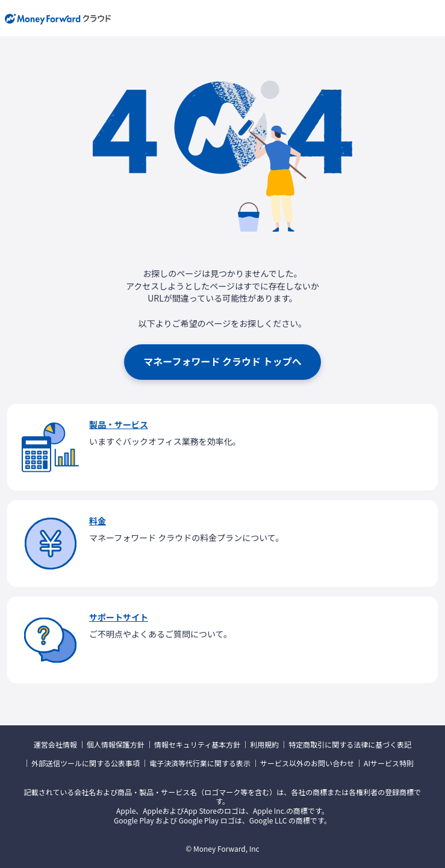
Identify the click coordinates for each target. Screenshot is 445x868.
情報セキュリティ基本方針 (197, 745)
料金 (98, 521)
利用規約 (264, 745)
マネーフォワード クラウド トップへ (222, 361)
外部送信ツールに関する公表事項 (86, 763)
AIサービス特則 (389, 763)
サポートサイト (119, 617)
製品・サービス (119, 424)
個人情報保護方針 (116, 745)
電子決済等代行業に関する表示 (200, 763)
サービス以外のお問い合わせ (307, 763)
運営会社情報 (55, 745)
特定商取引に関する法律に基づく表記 (350, 745)
